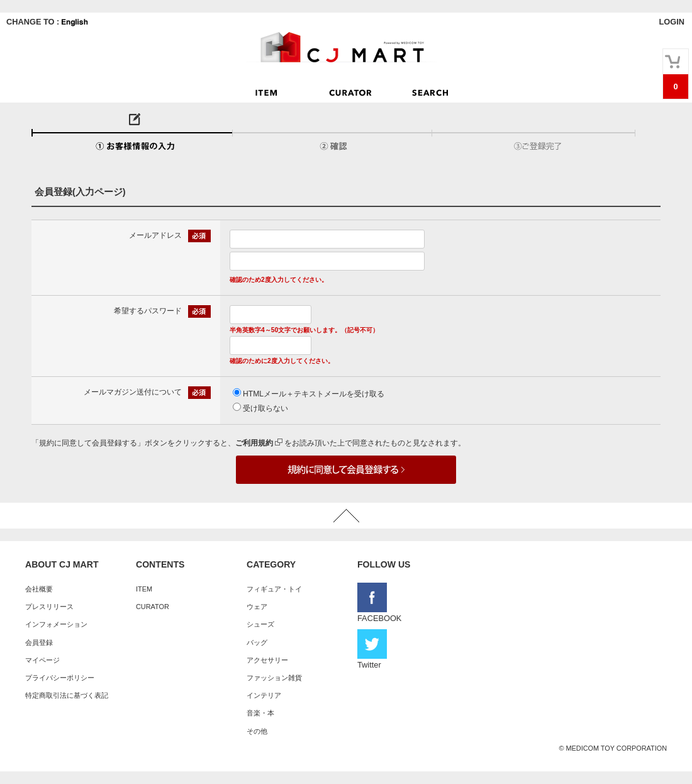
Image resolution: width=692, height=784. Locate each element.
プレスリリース (49, 607)
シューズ (260, 624)
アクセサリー (267, 660)
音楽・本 (260, 713)
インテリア (264, 695)
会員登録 (39, 642)
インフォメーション (56, 624)
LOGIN (672, 22)
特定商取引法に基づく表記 (67, 695)
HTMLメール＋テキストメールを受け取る (314, 394)
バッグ (257, 642)
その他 (257, 731)
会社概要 (39, 589)
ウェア (257, 607)
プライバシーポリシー (60, 678)
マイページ (42, 660)
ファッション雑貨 (274, 678)
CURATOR (153, 607)
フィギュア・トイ (274, 589)
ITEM (144, 589)
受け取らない (265, 408)
